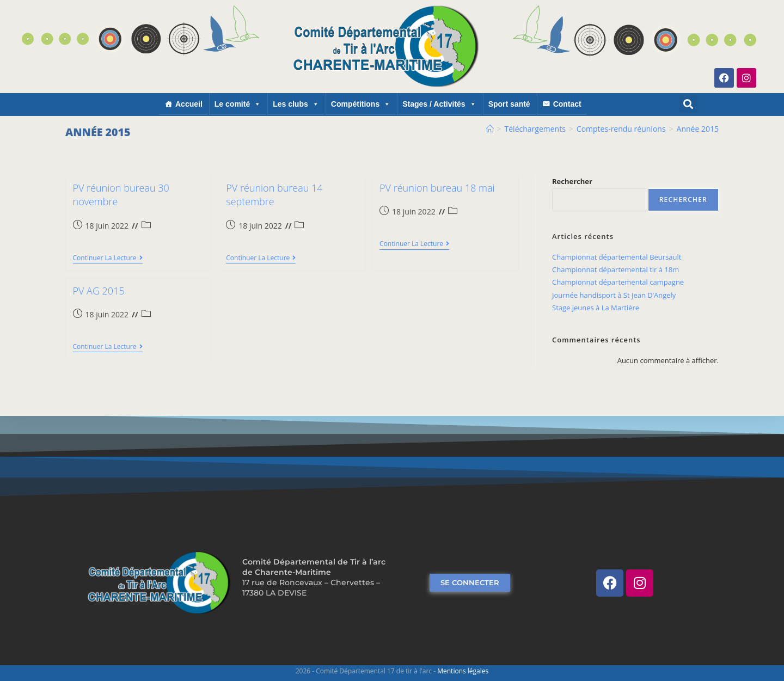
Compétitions (361, 104)
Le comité (238, 104)
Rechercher (572, 181)
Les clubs (296, 104)
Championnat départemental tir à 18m (615, 269)
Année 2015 (698, 129)
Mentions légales (463, 671)
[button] (688, 104)
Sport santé (509, 104)
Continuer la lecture (108, 258)
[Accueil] (490, 129)
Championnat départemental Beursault (617, 257)
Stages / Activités (439, 104)
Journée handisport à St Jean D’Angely (614, 295)
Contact (567, 104)
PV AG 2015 (99, 291)
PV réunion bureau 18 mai (437, 188)
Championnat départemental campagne (618, 282)
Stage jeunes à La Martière (596, 308)
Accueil (189, 104)
